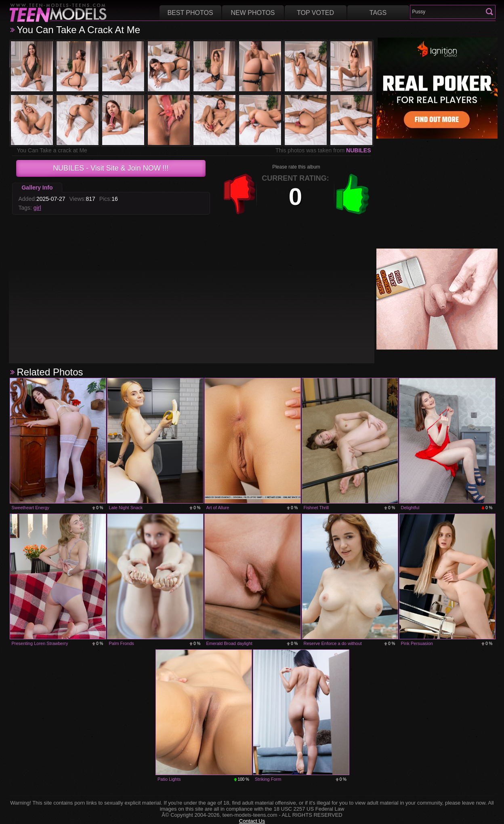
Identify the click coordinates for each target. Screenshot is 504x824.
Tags (378, 13)
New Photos (253, 13)
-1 (239, 194)
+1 (353, 194)
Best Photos (190, 13)
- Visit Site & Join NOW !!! (111, 168)
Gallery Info (37, 188)
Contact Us (252, 821)
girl (37, 208)
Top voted (315, 13)
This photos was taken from (323, 150)
